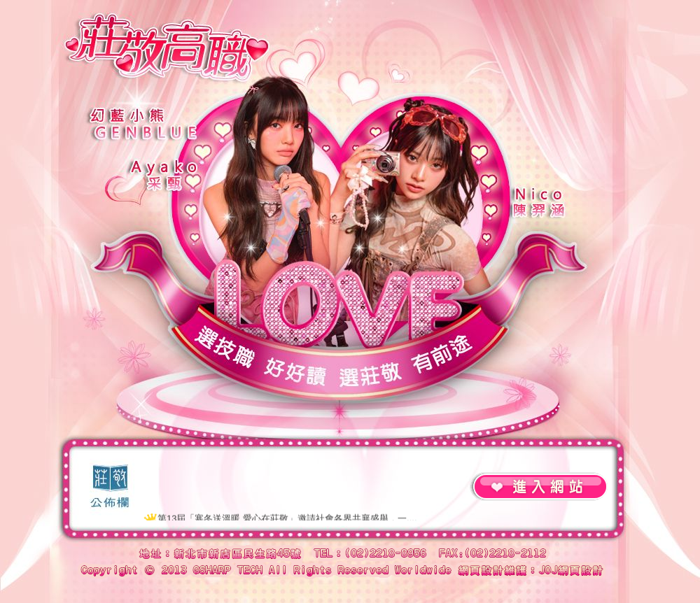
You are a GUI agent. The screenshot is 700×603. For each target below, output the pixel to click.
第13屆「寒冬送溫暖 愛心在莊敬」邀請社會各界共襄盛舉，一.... (287, 519)
